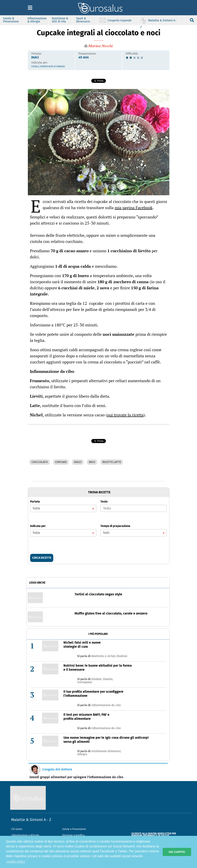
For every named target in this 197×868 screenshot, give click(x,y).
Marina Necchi (100, 46)
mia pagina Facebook (134, 208)
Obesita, (108, 679)
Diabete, (97, 679)
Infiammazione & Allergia (37, 20)
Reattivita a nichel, (104, 656)
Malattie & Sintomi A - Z (31, 820)
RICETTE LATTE (112, 462)
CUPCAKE (61, 462)
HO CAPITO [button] (177, 852)
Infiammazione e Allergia (25, 835)
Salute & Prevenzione (11, 20)
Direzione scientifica (73, 835)
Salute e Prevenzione (74, 829)
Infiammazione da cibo (106, 705)
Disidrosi (122, 656)
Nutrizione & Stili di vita (60, 20)
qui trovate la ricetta (125, 415)
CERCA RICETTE (42, 558)
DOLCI (78, 462)
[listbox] (63, 508)
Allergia (82, 754)
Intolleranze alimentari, (106, 751)
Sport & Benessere (83, 20)
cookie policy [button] (16, 862)
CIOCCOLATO (40, 462)
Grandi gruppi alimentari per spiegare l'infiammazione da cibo (76, 777)
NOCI (92, 462)
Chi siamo (17, 829)
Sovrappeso (85, 682)
